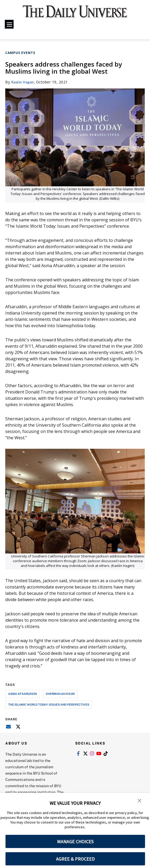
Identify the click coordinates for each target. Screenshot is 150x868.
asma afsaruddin (22, 694)
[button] (139, 800)
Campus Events (20, 53)
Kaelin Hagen (24, 82)
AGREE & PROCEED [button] (75, 859)
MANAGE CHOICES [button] (75, 842)
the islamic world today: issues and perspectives (49, 704)
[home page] (75, 14)
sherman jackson (60, 694)
